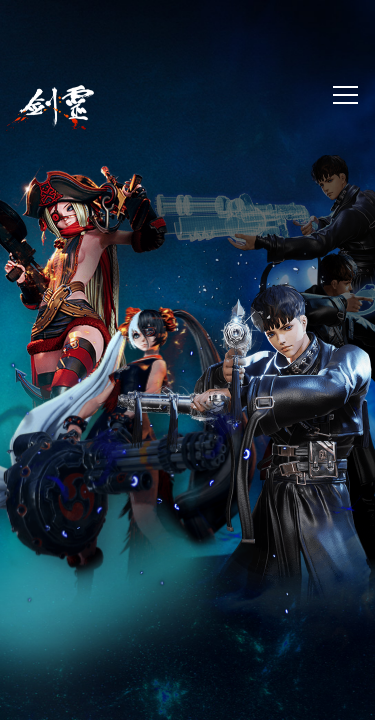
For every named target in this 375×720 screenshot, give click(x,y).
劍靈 (50, 108)
